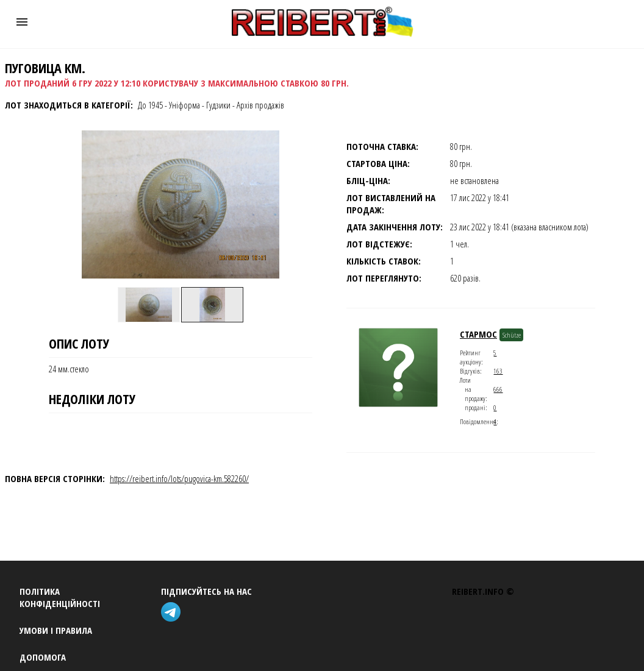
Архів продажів (260, 105)
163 (498, 371)
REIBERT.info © (483, 591)
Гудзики (218, 105)
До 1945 (150, 105)
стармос (478, 334)
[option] (149, 305)
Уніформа (184, 105)
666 (498, 389)
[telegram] (173, 613)
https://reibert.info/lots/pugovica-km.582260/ (179, 478)
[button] (22, 22)
